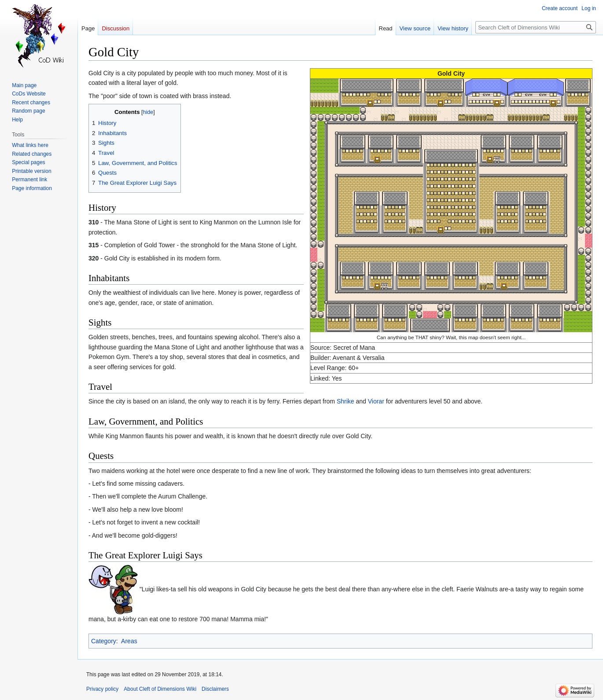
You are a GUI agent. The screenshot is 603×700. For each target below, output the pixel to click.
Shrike (346, 401)
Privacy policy (102, 689)
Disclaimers (215, 689)
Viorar (376, 401)
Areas (129, 641)
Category (104, 641)
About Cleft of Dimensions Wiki (160, 689)
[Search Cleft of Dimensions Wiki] (536, 27)
